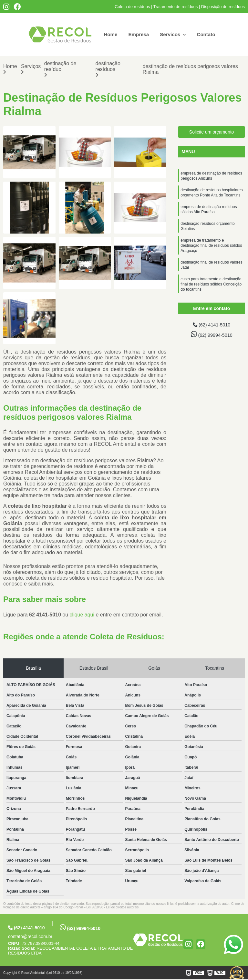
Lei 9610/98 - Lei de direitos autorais (112, 908)
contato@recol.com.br (30, 937)
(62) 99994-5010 (212, 335)
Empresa (138, 34)
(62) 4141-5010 (212, 326)
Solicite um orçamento (212, 133)
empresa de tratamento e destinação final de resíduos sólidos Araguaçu (211, 252)
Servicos (171, 34)
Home (109, 34)
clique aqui (82, 615)
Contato (208, 34)
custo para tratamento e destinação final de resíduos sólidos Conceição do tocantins (211, 294)
